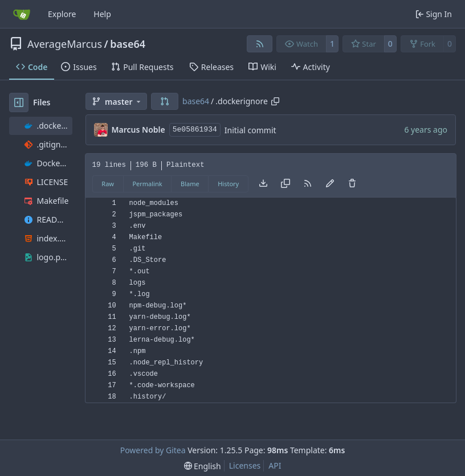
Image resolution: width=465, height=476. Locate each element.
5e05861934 (195, 130)
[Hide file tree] (19, 102)
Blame (190, 184)
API (275, 465)
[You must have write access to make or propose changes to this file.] (352, 184)
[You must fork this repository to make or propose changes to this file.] (330, 184)
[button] (165, 101)
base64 (128, 44)
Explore (62, 14)
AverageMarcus (65, 44)
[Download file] (263, 184)
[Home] (22, 14)
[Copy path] (275, 101)
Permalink (147, 184)
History (228, 184)
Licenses (245, 465)
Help (102, 14)
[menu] (203, 466)
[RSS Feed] (260, 44)
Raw (108, 184)
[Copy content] (285, 184)
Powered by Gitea (153, 450)
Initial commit (250, 130)
